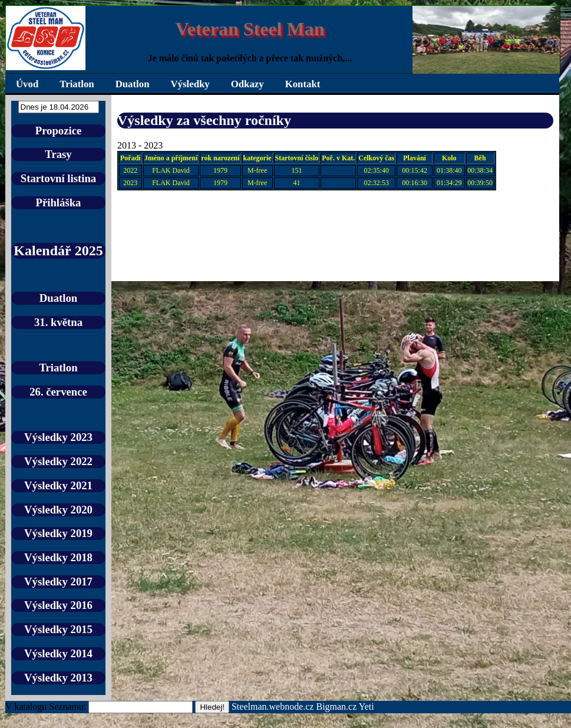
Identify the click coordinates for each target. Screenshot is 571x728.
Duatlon (133, 84)
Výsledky (190, 84)
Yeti (367, 706)
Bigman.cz (337, 706)
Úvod (27, 84)
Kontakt (303, 84)
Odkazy (247, 84)
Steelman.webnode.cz (273, 706)
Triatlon (77, 84)
